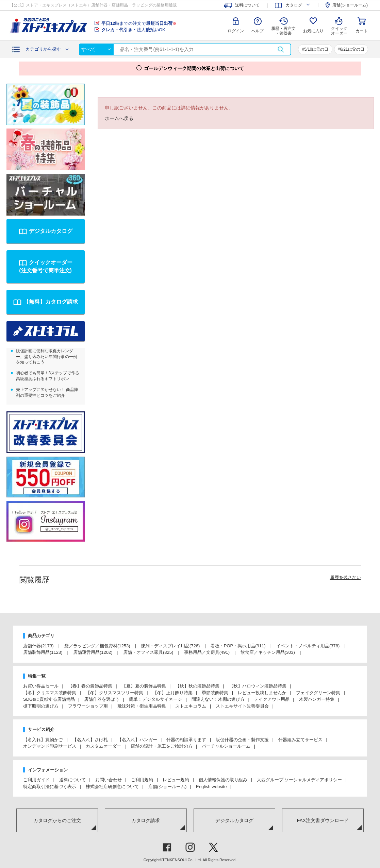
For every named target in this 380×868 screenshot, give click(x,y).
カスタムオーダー (103, 746)
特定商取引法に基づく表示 (50, 787)
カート (362, 31)
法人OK (133, 30)
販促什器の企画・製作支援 (242, 740)
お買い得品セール (41, 686)
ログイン (236, 31)
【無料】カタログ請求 (51, 302)
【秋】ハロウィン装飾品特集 (258, 686)
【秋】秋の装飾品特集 (197, 686)
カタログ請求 (146, 820)
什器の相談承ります (186, 740)
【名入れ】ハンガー (137, 740)
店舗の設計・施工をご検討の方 (162, 746)
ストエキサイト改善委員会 (242, 706)
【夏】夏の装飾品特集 (144, 686)
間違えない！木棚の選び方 (218, 699)
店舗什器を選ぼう (102, 699)
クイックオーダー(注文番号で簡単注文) (46, 266)
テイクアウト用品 (272, 699)
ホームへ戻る (119, 118)
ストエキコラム (191, 706)
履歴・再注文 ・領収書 (283, 31)
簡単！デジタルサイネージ (155, 699)
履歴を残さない (345, 577)
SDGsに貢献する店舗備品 (49, 699)
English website (211, 787)
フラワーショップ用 (88, 706)
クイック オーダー (339, 26)
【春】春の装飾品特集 (90, 686)
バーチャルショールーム (226, 746)
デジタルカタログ (51, 231)
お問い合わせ (109, 780)
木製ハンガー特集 (317, 699)
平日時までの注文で (139, 23)
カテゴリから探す (43, 49)
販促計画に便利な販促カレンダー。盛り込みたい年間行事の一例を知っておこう (47, 357)
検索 (281, 49)
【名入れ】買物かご (43, 740)
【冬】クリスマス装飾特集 (50, 693)
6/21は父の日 (352, 49)
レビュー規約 (176, 780)
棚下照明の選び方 (41, 706)
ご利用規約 (142, 780)
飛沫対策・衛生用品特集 (142, 706)
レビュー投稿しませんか (262, 693)
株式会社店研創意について (112, 787)
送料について (72, 780)
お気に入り (313, 31)
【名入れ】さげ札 (90, 740)
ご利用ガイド (36, 780)
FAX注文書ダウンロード (323, 820)
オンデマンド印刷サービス (50, 746)
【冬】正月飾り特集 (173, 693)
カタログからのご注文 (57, 820)
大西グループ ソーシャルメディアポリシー (300, 780)
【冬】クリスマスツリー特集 (114, 693)
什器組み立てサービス (300, 740)
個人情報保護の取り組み (223, 780)
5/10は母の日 (316, 49)
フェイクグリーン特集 (318, 693)
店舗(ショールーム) (168, 787)
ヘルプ (258, 31)
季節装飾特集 (215, 693)
